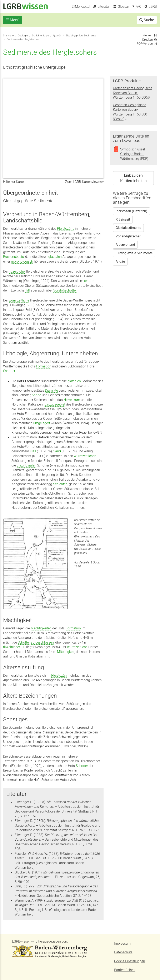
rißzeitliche (17, 272)
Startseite (8, 35)
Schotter (9, 371)
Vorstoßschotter (65, 290)
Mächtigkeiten (41, 628)
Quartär (57, 35)
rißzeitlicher (12, 647)
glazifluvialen (26, 465)
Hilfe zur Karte (13, 182)
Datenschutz (123, 952)
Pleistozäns (66, 229)
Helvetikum (72, 400)
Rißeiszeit (123, 220)
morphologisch (22, 262)
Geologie (23, 35)
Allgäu (120, 262)
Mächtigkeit (66, 652)
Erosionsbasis (13, 257)
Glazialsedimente (128, 228)
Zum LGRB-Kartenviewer (84, 182)
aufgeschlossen (42, 643)
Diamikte (51, 391)
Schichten (60, 484)
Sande (36, 395)
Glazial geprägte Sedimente (81, 35)
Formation (44, 366)
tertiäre (89, 281)
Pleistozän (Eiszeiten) (131, 211)
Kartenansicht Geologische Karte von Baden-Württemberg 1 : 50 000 (133, 93)
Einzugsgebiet (55, 404)
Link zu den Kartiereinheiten (133, 178)
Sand (57, 451)
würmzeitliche (19, 300)
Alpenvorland (125, 245)
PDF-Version (145, 43)
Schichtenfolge (40, 35)
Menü (13, 20)
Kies (33, 451)
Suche (147, 20)
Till (27, 290)
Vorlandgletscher (128, 236)
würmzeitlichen (85, 456)
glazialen (55, 257)
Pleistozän (59, 676)
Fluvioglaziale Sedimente (134, 253)
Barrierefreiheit (125, 970)
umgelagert (42, 423)
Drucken (148, 40)
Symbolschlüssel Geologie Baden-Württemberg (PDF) (134, 154)
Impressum (122, 944)
